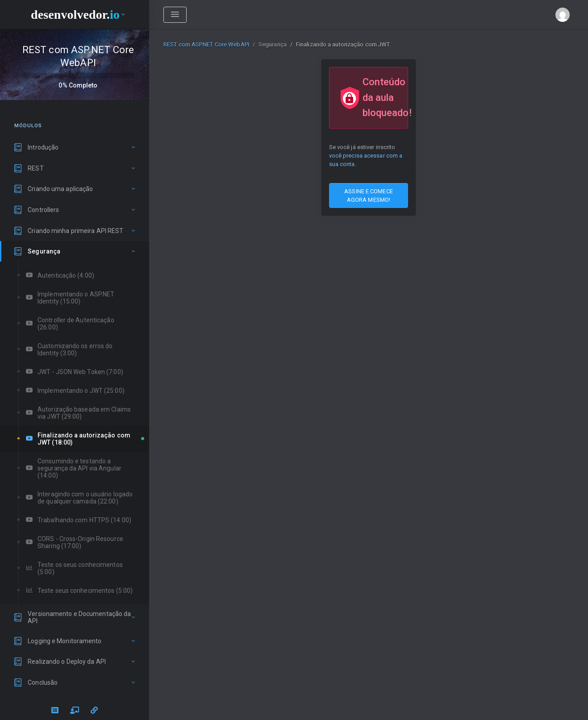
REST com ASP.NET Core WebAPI (206, 44)
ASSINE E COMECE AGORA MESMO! (369, 196)
